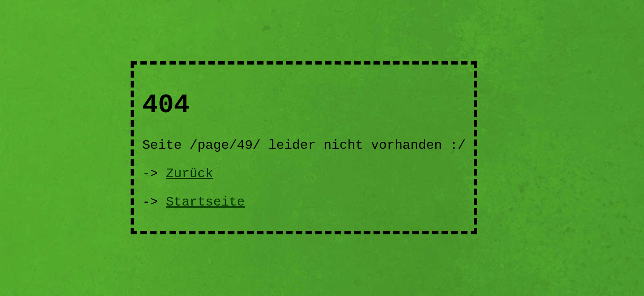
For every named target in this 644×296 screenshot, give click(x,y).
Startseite (205, 202)
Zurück (190, 174)
